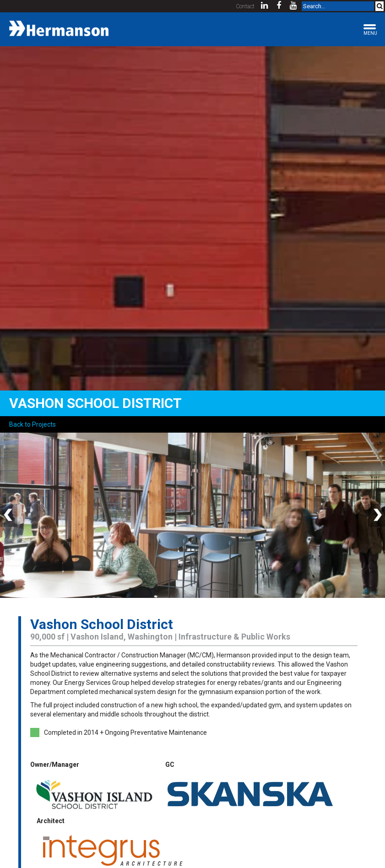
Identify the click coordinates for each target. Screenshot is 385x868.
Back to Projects (33, 424)
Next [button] (376, 515)
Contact (245, 6)
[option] (192, 515)
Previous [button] (9, 515)
